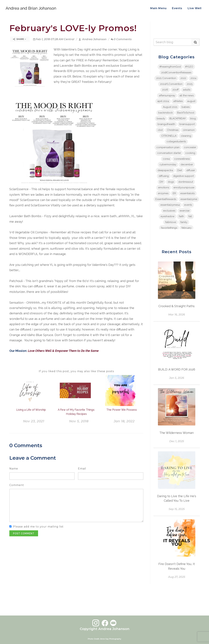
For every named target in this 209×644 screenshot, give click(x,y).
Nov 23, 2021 (34, 421)
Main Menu (158, 8)
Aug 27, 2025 (177, 577)
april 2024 (163, 101)
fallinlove (171, 222)
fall (190, 216)
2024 (193, 78)
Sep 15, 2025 (177, 509)
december (187, 164)
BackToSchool (186, 113)
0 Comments (121, 39)
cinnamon (189, 130)
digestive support (183, 176)
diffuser (191, 170)
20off (176, 90)
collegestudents (176, 141)
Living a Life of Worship (31, 410)
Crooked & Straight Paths (177, 306)
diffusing (164, 176)
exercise (185, 211)
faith (181, 216)
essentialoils (187, 193)
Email (82, 469)
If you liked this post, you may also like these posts (76, 371)
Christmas (173, 130)
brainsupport (187, 124)
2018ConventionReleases (176, 72)
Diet (180, 170)
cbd (160, 130)
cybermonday (168, 164)
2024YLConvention (171, 84)
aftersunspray (167, 95)
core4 (166, 159)
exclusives (169, 211)
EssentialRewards (166, 199)
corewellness (182, 159)
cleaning (186, 136)
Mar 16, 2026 (177, 315)
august (191, 101)
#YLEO (189, 67)
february (186, 228)
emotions (164, 187)
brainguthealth (166, 124)
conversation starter (169, 153)
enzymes (163, 193)
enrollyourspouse (184, 187)
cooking (190, 153)
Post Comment (24, 533)
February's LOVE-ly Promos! (73, 28)
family (184, 222)
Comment (17, 485)
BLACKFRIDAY (178, 118)
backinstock (166, 113)
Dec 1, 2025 (177, 441)
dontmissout (186, 182)
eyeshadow (168, 216)
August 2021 (170, 107)
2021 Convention (166, 78)
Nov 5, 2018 (79, 421)
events (188, 205)
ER (174, 193)
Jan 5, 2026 (177, 378)
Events (177, 8)
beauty (161, 118)
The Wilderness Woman (177, 433)
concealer (190, 147)
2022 (183, 78)
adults (187, 90)
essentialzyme (189, 199)
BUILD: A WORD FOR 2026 (177, 369)
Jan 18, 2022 (124, 421)
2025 (190, 84)
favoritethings (169, 228)
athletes (178, 101)
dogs (171, 182)
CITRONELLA (169, 136)
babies (186, 107)
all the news (187, 95)
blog (193, 118)
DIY (162, 182)
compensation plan (168, 147)
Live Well (195, 8)
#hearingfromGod (170, 67)
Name (14, 469)
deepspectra (165, 170)
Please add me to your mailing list (38, 527)
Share (20, 39)
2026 (165, 90)
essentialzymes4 (170, 205)
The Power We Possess (122, 410)
